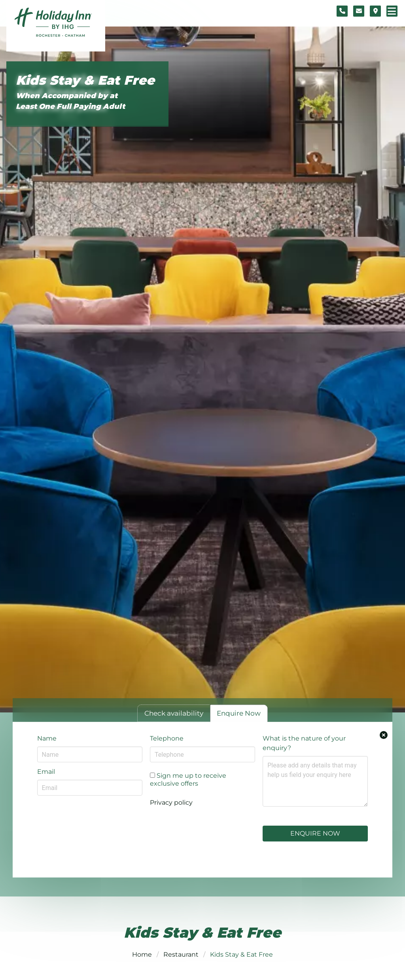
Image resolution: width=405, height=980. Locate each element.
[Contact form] (359, 11)
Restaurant (181, 954)
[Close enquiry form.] (384, 735)
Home (142, 954)
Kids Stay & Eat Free (85, 81)
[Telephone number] (342, 11)
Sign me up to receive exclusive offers (188, 780)
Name (47, 738)
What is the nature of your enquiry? (304, 743)
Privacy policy (171, 802)
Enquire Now (315, 833)
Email (46, 772)
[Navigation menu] (392, 11)
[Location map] (375, 11)
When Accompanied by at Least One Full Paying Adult (70, 101)
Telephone (167, 738)
